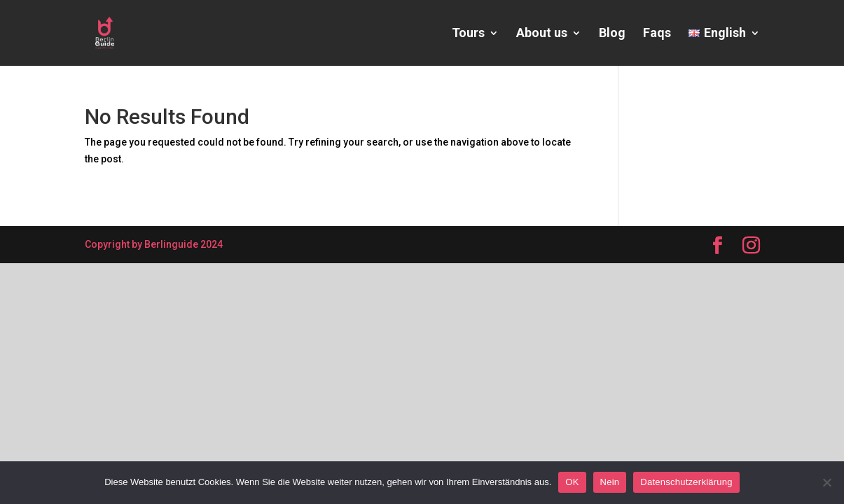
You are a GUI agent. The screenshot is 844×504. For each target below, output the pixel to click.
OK (572, 482)
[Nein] (826, 482)
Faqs (657, 34)
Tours (468, 34)
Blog (612, 34)
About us (542, 34)
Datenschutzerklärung (686, 482)
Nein (610, 482)
